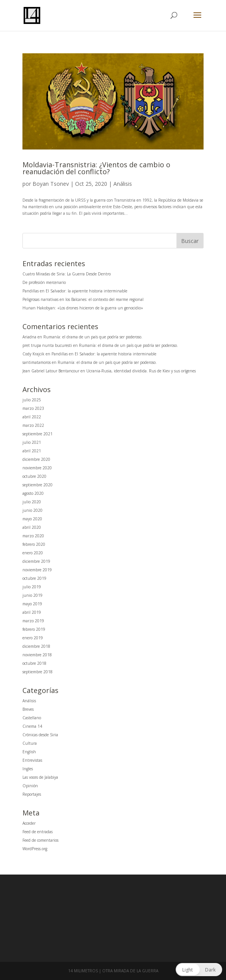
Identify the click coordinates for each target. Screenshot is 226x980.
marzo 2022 (33, 425)
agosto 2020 (33, 493)
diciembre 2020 (36, 459)
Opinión (30, 786)
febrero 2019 (34, 629)
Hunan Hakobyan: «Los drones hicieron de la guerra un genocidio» (83, 308)
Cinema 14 (32, 726)
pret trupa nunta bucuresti (47, 345)
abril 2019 (32, 612)
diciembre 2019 (36, 561)
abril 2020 (32, 527)
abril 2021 (32, 451)
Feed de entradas (38, 832)
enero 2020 (33, 553)
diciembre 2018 (36, 646)
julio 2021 (32, 442)
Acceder (29, 823)
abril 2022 (32, 417)
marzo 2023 (33, 408)
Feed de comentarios (40, 840)
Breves (28, 709)
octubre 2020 (34, 476)
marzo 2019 (33, 621)
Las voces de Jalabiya (40, 777)
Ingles (28, 769)
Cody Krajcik (33, 354)
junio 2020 (33, 510)
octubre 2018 (34, 663)
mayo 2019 (32, 604)
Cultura (30, 743)
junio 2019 (33, 595)
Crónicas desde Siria (40, 735)
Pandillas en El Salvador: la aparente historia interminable (75, 291)
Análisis (123, 184)
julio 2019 (32, 587)
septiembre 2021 (38, 434)
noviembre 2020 (37, 468)
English (29, 752)
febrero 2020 (34, 544)
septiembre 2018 (38, 672)
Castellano (32, 718)
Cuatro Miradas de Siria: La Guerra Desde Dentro (67, 274)
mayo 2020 (32, 519)
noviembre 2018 (37, 655)
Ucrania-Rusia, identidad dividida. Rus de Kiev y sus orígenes (141, 371)
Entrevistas (32, 760)
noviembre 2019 (37, 570)
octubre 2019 (34, 578)
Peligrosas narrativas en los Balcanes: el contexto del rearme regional (83, 299)
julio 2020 (32, 502)
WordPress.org (35, 849)
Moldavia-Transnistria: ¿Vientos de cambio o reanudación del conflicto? (96, 168)
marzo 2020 (33, 536)
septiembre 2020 (38, 485)
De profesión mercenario (44, 282)
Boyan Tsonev (51, 184)
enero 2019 (33, 638)
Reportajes (32, 794)
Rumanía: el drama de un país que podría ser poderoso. (93, 337)
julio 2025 (32, 400)
